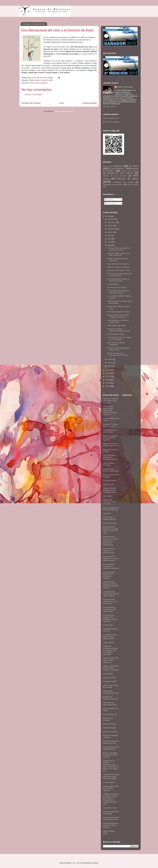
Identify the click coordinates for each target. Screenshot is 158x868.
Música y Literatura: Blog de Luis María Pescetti (110, 755)
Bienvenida (106, 166)
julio (109, 235)
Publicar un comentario (33, 94)
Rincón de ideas (47, 80)
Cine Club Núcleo (110, 481)
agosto (110, 232)
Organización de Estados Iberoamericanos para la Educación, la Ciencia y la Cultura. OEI (111, 766)
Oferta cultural (35, 80)
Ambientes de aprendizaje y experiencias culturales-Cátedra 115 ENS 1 (110, 411)
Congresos (118, 166)
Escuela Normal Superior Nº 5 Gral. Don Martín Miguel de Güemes (111, 585)
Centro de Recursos (125, 87)
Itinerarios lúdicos (110, 678)
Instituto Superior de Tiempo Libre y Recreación (110, 660)
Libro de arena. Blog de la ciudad (111, 686)
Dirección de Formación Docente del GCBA (110, 502)
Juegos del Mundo (110, 681)
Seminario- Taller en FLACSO (118, 267)
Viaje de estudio (133, 184)
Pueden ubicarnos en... (112, 118)
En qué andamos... (117, 168)
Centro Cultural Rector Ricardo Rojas (111, 470)
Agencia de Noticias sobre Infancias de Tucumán (110, 401)
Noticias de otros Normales (115, 176)
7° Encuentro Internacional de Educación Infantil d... (118, 292)
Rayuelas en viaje (110, 808)
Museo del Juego (109, 728)
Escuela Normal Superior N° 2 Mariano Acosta (109, 551)
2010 (108, 380)
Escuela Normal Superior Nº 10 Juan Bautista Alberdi (111, 558)
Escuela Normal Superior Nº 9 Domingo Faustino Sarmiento (110, 618)
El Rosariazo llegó (110, 523)
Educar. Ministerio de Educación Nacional (111, 509)
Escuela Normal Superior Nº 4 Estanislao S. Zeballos (109, 575)
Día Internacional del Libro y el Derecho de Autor (118, 280)
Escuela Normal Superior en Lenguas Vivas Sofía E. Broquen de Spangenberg (111, 541)
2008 (108, 386)
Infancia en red (109, 643)
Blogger (95, 863)
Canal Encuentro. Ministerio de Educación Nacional (110, 457)
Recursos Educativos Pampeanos (111, 813)
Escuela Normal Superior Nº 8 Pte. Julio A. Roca (110, 609)
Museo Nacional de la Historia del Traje (111, 742)
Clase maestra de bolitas (116, 326)
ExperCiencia (108, 625)
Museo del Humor (110, 724)
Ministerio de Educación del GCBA (111, 692)
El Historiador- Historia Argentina (110, 518)
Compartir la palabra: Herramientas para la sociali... (119, 330)
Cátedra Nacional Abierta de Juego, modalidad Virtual (110, 490)
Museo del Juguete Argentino (110, 736)
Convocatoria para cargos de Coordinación (118, 321)
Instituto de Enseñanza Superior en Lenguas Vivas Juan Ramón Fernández (111, 650)
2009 (108, 383)
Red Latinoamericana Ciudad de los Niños (111, 818)
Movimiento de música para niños (110, 704)
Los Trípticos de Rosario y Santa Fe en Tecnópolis (119, 338)
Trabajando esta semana (123, 182)
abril (109, 245)
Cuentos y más (109, 484)
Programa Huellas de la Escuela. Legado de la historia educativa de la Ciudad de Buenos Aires (111, 799)
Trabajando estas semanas (113, 184)
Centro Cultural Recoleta (109, 464)
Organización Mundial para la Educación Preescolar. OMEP (111, 776)
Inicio (62, 103)
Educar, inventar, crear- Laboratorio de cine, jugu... (118, 354)
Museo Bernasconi (110, 714)
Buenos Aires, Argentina (39, 83)
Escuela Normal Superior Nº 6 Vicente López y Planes (111, 594)
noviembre (112, 222)
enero (110, 366)
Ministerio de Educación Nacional (110, 698)
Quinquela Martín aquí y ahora (118, 270)
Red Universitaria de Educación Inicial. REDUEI (111, 825)
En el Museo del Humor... (117, 334)
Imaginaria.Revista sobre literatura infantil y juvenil (110, 637)
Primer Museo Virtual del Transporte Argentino (111, 788)
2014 (108, 216)
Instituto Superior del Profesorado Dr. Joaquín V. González (111, 668)
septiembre (112, 229)
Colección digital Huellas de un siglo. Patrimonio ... (119, 254)
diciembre (111, 219)
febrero (111, 363)
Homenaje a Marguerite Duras (118, 312)
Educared (107, 514)
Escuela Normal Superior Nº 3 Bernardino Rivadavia (111, 566)
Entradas (109, 199)
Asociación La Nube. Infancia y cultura (111, 425)
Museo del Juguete (110, 732)
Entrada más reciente (31, 103)
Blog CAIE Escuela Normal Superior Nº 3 (111, 445)
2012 (108, 373)
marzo (110, 359)
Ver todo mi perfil (109, 107)
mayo (110, 242)
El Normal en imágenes (112, 122)
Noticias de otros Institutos (120, 173)
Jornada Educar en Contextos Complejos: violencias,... (118, 316)
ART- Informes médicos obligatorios (116, 344)
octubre (111, 226)
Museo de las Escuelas (108, 719)
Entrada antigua (90, 103)
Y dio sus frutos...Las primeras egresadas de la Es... (118, 249)
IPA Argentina (108, 674)
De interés (134, 166)
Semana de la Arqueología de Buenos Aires (118, 349)
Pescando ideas (109, 782)
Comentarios (110, 203)
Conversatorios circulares (117, 287)
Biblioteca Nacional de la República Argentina (110, 438)
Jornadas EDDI (113, 284)
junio (110, 239)
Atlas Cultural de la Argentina (118, 264)
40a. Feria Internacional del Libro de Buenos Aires (119, 275)
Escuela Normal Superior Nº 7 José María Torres (110, 601)
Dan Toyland (108, 496)
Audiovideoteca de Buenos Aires (110, 431)
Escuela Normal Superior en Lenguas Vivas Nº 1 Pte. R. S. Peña (111, 530)
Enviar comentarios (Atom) (64, 111)
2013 (108, 370)
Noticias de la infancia (130, 171)
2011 (108, 376)
